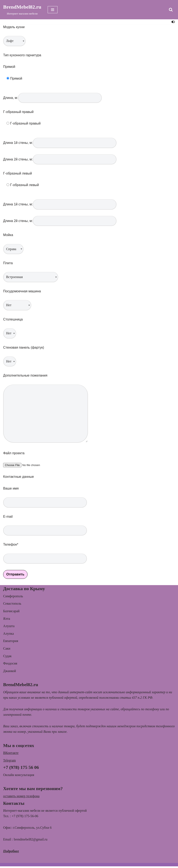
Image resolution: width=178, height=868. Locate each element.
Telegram (9, 762)
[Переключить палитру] (173, 22)
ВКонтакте (11, 754)
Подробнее (11, 853)
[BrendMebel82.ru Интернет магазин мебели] (22, 10)
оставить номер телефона (21, 798)
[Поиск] (171, 10)
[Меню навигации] (53, 10)
